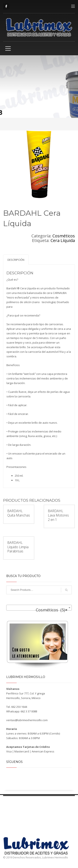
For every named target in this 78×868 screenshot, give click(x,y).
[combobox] (39, 608)
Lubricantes (25, 809)
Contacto (55, 810)
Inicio (7, 805)
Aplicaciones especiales (31, 835)
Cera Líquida (63, 240)
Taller (53, 805)
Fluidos (22, 831)
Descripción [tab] (16, 260)
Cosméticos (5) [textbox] (52, 610)
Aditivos (22, 816)
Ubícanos (68, 805)
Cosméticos (64, 236)
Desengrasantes (27, 827)
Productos (21, 805)
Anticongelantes (27, 824)
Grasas (22, 813)
